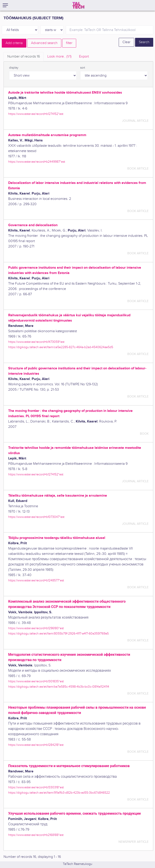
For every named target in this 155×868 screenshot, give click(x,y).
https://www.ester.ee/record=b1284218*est (36, 745)
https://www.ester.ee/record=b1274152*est (36, 114)
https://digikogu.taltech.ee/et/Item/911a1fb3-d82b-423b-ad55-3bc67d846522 (59, 793)
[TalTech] (78, 5)
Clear (126, 42)
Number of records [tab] (24, 57)
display (14, 68)
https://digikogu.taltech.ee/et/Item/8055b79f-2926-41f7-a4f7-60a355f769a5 (58, 634)
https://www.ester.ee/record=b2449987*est (37, 162)
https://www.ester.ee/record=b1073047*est (36, 517)
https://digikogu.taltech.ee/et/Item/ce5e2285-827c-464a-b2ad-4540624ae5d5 (61, 347)
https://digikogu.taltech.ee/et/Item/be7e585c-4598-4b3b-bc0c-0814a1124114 (59, 687)
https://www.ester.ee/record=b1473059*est (36, 342)
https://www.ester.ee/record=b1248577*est (36, 580)
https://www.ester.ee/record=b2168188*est (36, 835)
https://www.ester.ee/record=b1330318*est (36, 787)
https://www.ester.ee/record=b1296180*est (36, 628)
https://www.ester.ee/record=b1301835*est (36, 681)
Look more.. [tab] (59, 57)
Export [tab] (84, 57)
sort (83, 68)
